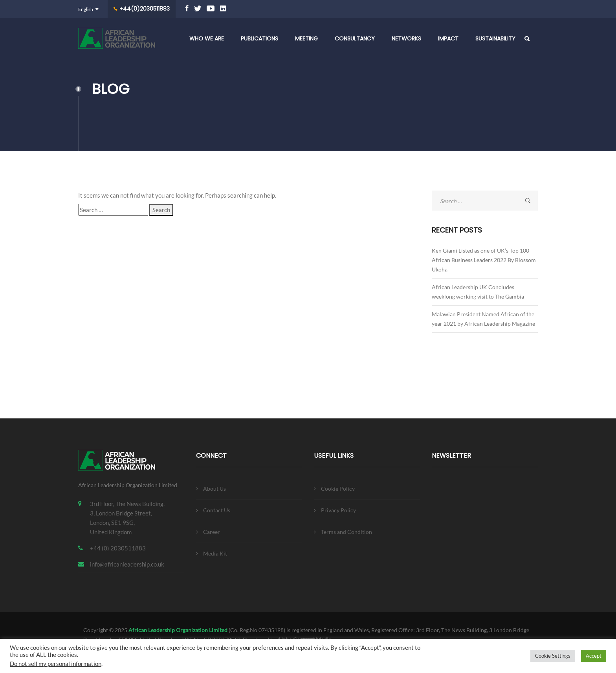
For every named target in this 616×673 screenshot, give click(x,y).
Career (212, 532)
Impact (448, 39)
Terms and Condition (346, 532)
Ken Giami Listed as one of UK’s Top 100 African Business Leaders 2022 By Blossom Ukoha (484, 260)
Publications (259, 39)
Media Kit (215, 553)
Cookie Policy (338, 489)
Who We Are (207, 39)
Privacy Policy (338, 510)
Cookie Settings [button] (553, 656)
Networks (406, 39)
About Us (214, 489)
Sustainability (495, 39)
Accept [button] (594, 656)
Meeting (306, 39)
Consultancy (355, 39)
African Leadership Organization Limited (178, 630)
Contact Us (217, 510)
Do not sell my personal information (56, 664)
